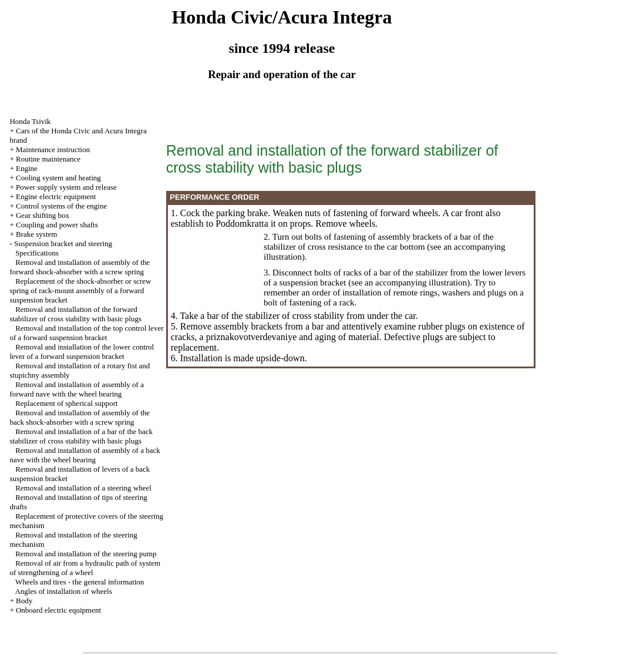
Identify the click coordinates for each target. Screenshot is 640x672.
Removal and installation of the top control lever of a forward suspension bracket (86, 333)
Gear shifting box (43, 215)
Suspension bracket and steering (63, 243)
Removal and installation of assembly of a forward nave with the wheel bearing (77, 389)
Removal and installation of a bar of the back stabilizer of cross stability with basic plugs (81, 436)
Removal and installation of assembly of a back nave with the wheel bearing (85, 455)
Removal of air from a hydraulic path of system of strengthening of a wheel (85, 568)
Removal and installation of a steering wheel (83, 488)
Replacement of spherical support (66, 403)
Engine (27, 168)
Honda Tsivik (30, 121)
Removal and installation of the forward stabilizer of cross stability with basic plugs (75, 314)
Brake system (36, 234)
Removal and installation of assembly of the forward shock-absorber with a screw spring (80, 267)
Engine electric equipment (56, 196)
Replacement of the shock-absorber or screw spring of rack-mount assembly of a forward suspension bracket (80, 290)
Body (24, 601)
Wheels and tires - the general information (80, 582)
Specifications (37, 253)
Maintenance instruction (53, 149)
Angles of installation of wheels (63, 591)
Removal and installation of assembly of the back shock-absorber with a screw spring (80, 417)
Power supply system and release (66, 187)
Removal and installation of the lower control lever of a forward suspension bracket (82, 352)
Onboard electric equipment (58, 610)
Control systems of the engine (61, 206)
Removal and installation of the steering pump (86, 554)
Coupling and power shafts (57, 225)
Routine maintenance (48, 159)
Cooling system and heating (58, 178)
